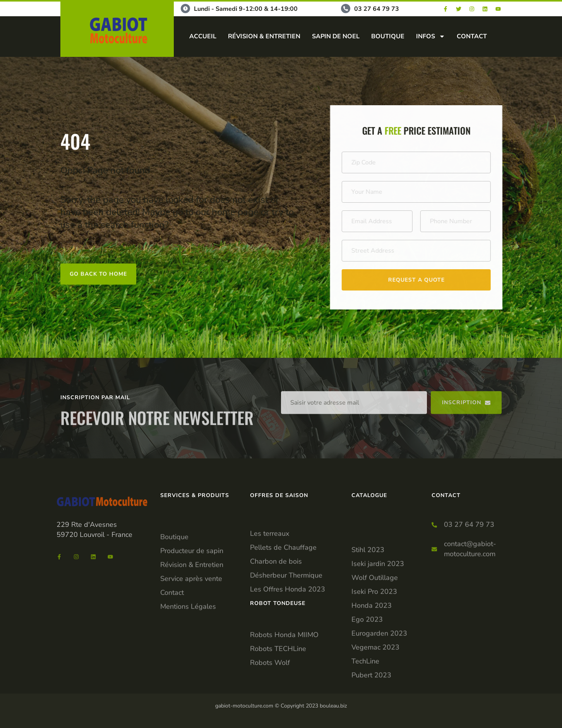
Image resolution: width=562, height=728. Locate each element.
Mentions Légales (188, 651)
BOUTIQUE (388, 36)
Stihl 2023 (368, 624)
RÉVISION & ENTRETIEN (264, 36)
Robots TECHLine (278, 671)
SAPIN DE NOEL (336, 36)
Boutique (174, 581)
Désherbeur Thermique (286, 612)
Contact (172, 637)
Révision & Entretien (192, 609)
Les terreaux (270, 570)
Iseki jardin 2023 (378, 637)
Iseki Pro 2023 (374, 665)
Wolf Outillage (375, 651)
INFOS (431, 36)
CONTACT (472, 36)
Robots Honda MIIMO (284, 657)
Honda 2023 (372, 679)
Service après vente (191, 623)
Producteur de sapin (192, 595)
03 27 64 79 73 (377, 9)
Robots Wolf (270, 685)
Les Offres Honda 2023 (288, 626)
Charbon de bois (276, 598)
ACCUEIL (203, 36)
